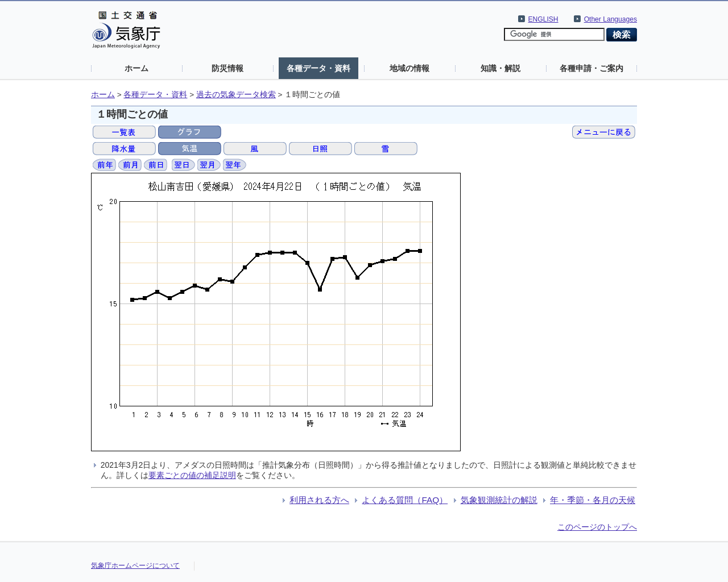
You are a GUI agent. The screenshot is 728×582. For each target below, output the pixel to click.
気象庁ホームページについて (135, 566)
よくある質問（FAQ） (405, 500)
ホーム (136, 68)
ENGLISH (543, 19)
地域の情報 (409, 68)
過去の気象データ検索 (236, 95)
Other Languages (611, 19)
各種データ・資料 (318, 68)
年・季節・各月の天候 (593, 500)
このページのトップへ (597, 527)
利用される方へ (319, 500)
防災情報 (227, 68)
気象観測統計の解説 (499, 500)
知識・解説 (500, 68)
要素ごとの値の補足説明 (192, 475)
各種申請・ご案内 (591, 68)
